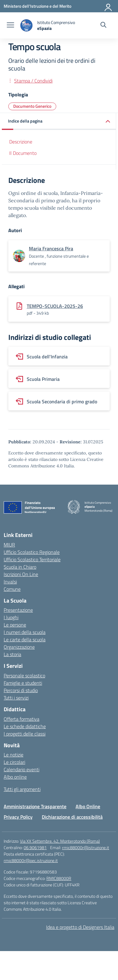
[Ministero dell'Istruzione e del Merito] (37, 6)
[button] (59, 121)
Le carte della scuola (25, 639)
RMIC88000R (59, 878)
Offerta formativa (22, 719)
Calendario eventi (22, 769)
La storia (12, 654)
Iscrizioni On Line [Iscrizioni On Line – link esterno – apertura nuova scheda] (21, 574)
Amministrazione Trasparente (35, 806)
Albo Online (88, 806)
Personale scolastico (24, 676)
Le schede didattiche (25, 726)
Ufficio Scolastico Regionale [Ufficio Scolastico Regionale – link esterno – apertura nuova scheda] (32, 552)
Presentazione (18, 610)
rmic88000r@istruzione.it (86, 847)
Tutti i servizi (16, 698)
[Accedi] (108, 6)
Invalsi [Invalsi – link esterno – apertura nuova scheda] (10, 582)
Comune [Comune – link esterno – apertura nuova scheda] (12, 589)
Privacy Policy (18, 817)
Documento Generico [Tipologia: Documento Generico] (32, 106)
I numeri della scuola (25, 632)
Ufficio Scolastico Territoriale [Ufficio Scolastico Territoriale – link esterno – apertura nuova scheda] (32, 559)
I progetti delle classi (25, 734)
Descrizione (21, 142)
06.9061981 (35, 847)
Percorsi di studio (21, 690)
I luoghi (11, 617)
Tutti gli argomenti (22, 789)
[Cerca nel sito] (103, 26)
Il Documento (23, 153)
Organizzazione (19, 647)
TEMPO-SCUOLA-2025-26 (55, 306)
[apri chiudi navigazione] (10, 26)
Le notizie (14, 755)
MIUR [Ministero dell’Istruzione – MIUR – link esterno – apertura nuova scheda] (9, 545)
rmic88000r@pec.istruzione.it (31, 860)
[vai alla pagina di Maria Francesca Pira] (51, 248)
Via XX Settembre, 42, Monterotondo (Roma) (60, 841)
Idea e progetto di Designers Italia (80, 927)
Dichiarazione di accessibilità (72, 817)
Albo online (15, 777)
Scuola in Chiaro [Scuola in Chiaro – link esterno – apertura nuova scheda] (20, 567)
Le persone (15, 625)
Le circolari (14, 762)
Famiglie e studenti (23, 683)
